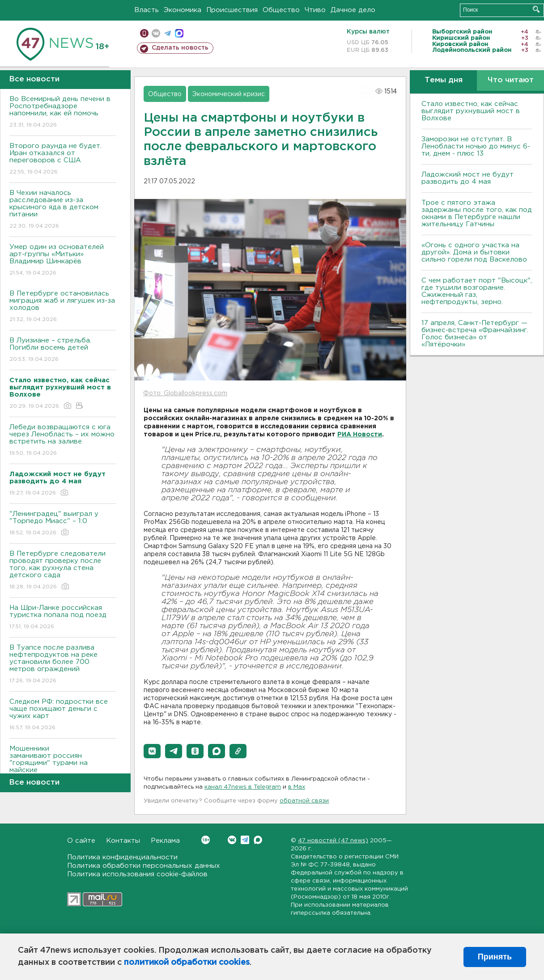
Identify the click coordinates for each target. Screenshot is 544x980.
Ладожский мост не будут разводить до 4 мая (467, 178)
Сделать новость (180, 48)
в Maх (297, 787)
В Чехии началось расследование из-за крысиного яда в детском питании (63, 210)
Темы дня (444, 80)
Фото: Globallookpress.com (185, 393)
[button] (152, 751)
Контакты (123, 841)
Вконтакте (206, 840)
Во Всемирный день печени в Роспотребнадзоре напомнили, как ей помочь (63, 112)
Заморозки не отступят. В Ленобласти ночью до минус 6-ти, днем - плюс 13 (476, 146)
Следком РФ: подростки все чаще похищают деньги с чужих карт (63, 715)
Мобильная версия (144, 33)
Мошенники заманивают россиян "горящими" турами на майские (63, 766)
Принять (495, 957)
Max (258, 840)
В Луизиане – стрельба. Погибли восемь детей (63, 350)
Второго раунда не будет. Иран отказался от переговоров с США (63, 159)
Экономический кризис (229, 94)
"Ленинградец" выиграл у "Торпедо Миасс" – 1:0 (63, 524)
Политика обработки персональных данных (144, 866)
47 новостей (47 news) (333, 841)
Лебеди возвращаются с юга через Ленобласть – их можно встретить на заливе (63, 441)
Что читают (511, 80)
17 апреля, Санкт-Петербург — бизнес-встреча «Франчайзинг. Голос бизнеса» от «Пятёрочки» (475, 334)
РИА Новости (360, 435)
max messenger (179, 33)
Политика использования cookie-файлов (137, 874)
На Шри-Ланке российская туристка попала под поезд (63, 618)
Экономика (183, 10)
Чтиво (315, 10)
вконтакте (156, 33)
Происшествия (232, 10)
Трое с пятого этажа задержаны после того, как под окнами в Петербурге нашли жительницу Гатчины (477, 213)
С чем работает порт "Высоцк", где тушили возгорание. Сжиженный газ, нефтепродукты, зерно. (477, 291)
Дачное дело (353, 10)
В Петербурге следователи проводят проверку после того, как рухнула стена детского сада (63, 571)
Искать (536, 9)
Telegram (245, 840)
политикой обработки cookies (187, 963)
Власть (147, 10)
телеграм (168, 33)
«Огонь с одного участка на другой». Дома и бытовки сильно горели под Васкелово (474, 252)
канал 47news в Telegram (243, 787)
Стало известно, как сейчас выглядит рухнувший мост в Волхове (471, 111)
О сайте (81, 841)
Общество (281, 10)
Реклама (165, 841)
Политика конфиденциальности (122, 857)
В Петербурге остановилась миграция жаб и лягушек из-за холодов (63, 307)
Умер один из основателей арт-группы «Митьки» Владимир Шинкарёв (63, 260)
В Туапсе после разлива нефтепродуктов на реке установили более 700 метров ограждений (63, 665)
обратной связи (304, 801)
